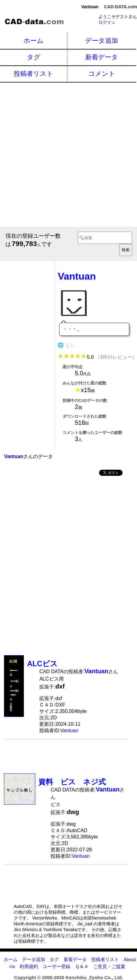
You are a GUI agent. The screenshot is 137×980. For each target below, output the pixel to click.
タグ (34, 57)
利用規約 (29, 966)
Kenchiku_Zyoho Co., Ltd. (94, 977)
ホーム (34, 40)
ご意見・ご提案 (109, 966)
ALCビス (42, 664)
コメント (102, 73)
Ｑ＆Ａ (82, 966)
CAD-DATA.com (121, 7)
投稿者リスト (34, 73)
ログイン (107, 22)
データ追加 (102, 40)
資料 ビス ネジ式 (72, 782)
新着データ (102, 57)
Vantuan (69, 730)
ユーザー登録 (56, 966)
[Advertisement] (68, 154)
